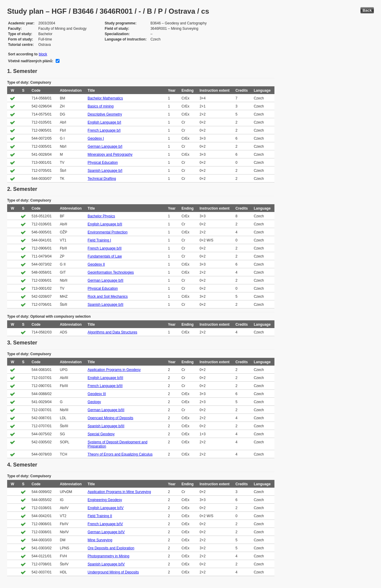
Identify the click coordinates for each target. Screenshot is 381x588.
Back (367, 10)
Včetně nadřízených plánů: (31, 61)
